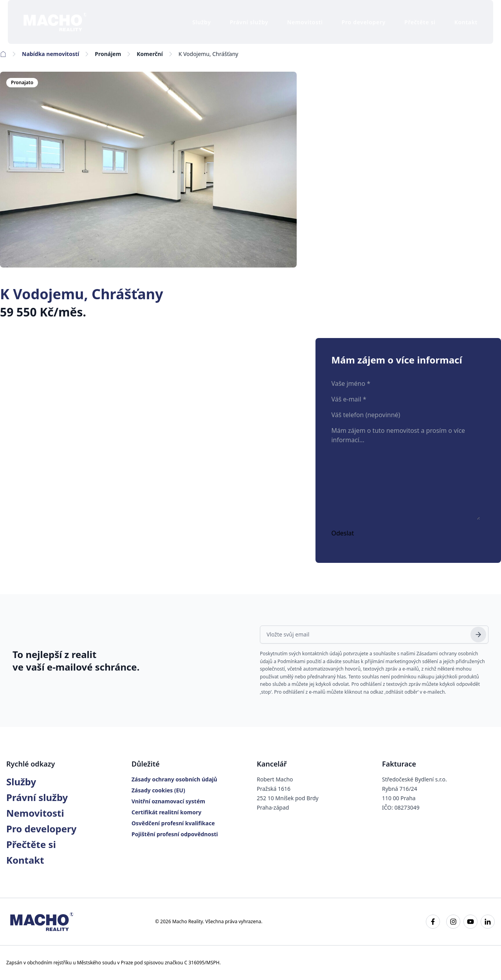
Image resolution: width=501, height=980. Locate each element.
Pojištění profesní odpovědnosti (175, 834)
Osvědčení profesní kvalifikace (173, 823)
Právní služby (249, 22)
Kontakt (466, 22)
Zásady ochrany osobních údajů (174, 779)
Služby (202, 22)
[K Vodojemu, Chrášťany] (148, 170)
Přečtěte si (420, 22)
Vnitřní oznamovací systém (168, 801)
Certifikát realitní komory (166, 812)
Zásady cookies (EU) (158, 790)
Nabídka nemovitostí (50, 54)
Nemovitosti (305, 22)
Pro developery (364, 22)
